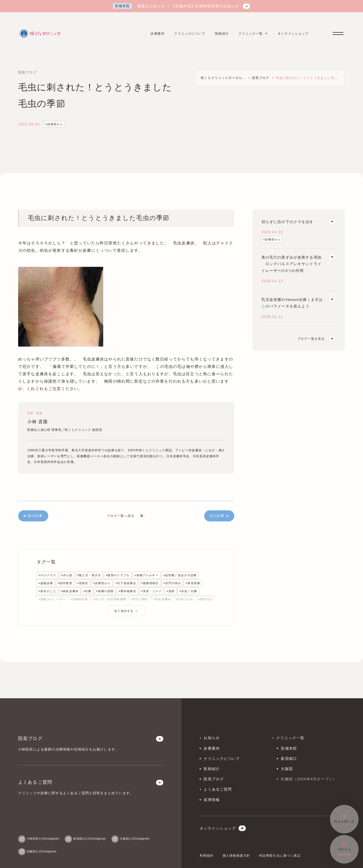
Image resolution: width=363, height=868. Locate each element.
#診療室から (54, 124)
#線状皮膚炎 (70, 591)
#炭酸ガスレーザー (52, 599)
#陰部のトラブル (118, 575)
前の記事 (33, 516)
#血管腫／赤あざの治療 (180, 575)
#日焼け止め (185, 599)
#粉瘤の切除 (105, 591)
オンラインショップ (223, 828)
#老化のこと (47, 591)
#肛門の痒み (172, 583)
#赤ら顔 (67, 575)
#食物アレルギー (146, 575)
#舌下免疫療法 (126, 583)
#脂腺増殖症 (150, 583)
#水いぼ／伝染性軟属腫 (109, 599)
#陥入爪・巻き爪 (89, 575)
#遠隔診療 (46, 583)
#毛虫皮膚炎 (162, 599)
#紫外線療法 (127, 591)
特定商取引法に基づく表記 (280, 856)
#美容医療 (193, 583)
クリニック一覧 (290, 738)
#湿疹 (171, 591)
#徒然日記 (205, 599)
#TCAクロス (48, 575)
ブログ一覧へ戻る (126, 516)
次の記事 (219, 516)
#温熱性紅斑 (79, 599)
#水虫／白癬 (188, 591)
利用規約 (207, 856)
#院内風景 (65, 583)
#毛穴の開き (140, 599)
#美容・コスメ (151, 591)
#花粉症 (83, 583)
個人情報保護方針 (236, 856)
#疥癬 (87, 591)
